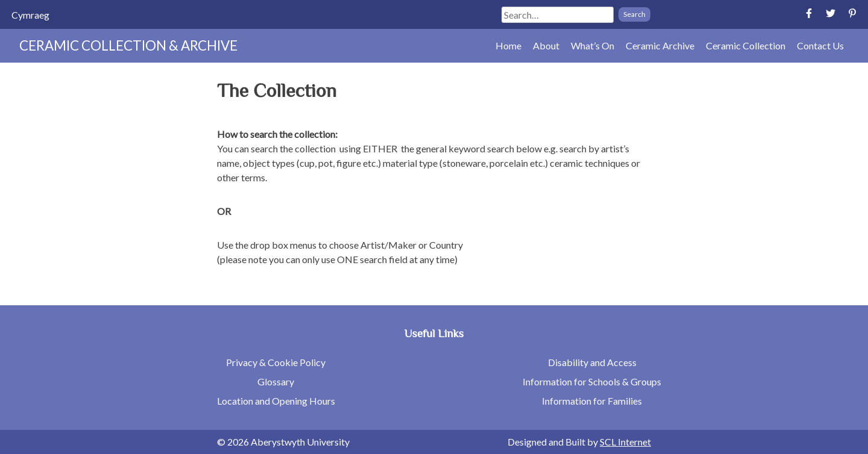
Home (508, 45)
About (546, 45)
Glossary (276, 381)
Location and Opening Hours (276, 401)
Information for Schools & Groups (592, 381)
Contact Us (820, 45)
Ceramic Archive (660, 45)
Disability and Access (592, 362)
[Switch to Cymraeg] (30, 15)
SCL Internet (625, 442)
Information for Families (592, 401)
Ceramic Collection (746, 45)
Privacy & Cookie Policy (276, 362)
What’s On (593, 45)
